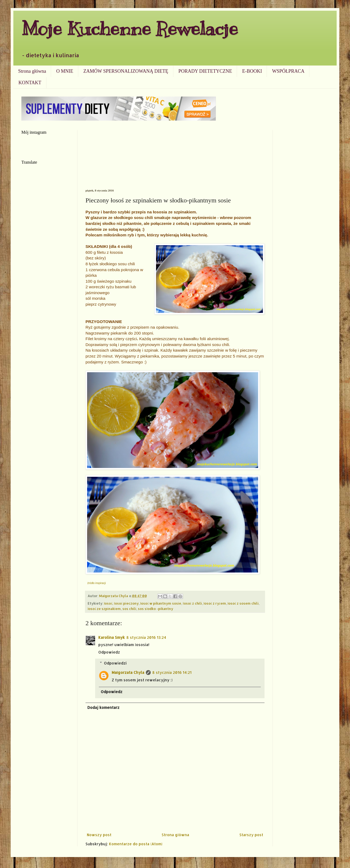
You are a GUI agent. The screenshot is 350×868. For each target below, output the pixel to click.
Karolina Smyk (112, 637)
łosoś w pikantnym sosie (161, 603)
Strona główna (32, 71)
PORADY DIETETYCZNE (205, 71)
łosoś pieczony (126, 603)
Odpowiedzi (115, 663)
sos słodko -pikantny (155, 609)
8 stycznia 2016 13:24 (146, 637)
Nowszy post (99, 835)
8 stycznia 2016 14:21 (172, 672)
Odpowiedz (109, 652)
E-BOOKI (252, 71)
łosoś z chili (192, 603)
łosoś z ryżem (215, 603)
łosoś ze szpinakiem (104, 609)
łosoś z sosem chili (243, 603)
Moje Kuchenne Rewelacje (130, 28)
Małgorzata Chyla (128, 672)
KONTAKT (30, 83)
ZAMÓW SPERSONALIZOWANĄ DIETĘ (126, 71)
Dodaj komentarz (103, 707)
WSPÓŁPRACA (288, 71)
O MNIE (65, 71)
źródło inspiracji (97, 583)
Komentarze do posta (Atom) (136, 844)
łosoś (108, 603)
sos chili (129, 609)
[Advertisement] (175, 159)
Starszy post (251, 835)
